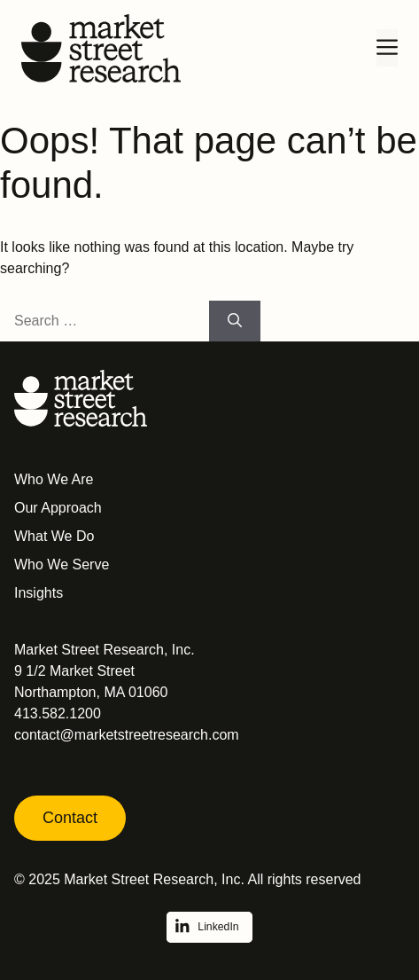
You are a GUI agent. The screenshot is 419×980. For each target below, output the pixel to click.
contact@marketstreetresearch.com (127, 735)
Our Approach (58, 508)
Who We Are (54, 479)
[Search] (235, 321)
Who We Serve (62, 564)
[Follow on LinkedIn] (209, 927)
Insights (39, 593)
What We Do (54, 536)
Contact (70, 818)
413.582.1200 (58, 713)
